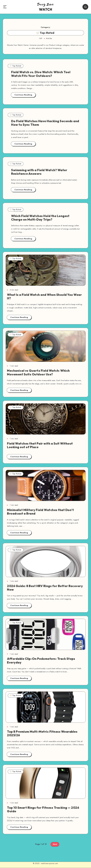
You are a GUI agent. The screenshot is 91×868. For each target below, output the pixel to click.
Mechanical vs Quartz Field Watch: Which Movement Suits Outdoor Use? (38, 372)
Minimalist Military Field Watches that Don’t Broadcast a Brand (40, 512)
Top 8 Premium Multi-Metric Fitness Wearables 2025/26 (42, 733)
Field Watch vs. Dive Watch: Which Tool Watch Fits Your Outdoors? (41, 74)
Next (55, 844)
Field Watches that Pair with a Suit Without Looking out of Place (40, 445)
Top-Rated (16, 66)
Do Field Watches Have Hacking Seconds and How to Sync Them (45, 123)
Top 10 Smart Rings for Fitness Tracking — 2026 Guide (43, 809)
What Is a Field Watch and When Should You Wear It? (44, 296)
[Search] (85, 7)
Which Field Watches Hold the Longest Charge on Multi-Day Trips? (40, 218)
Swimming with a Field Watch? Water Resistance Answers (39, 172)
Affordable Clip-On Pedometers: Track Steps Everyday (41, 660)
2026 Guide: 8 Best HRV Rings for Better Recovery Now (45, 588)
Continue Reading (23, 95)
